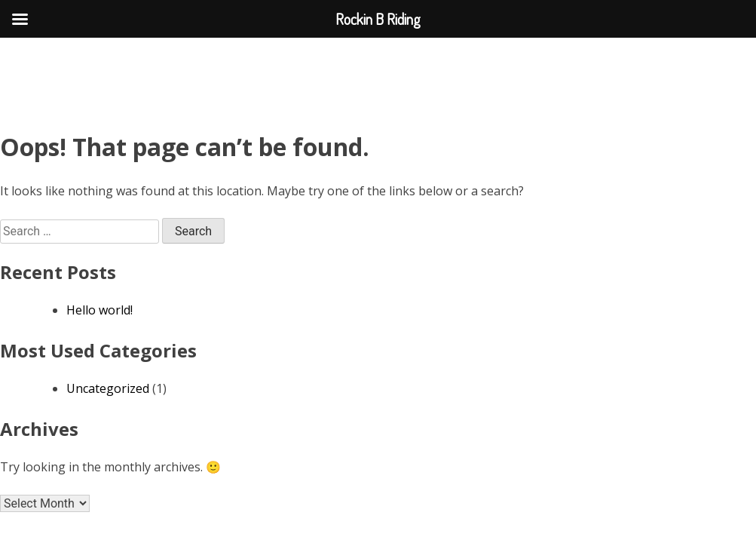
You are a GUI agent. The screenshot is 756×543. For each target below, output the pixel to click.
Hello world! (99, 310)
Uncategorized (108, 388)
